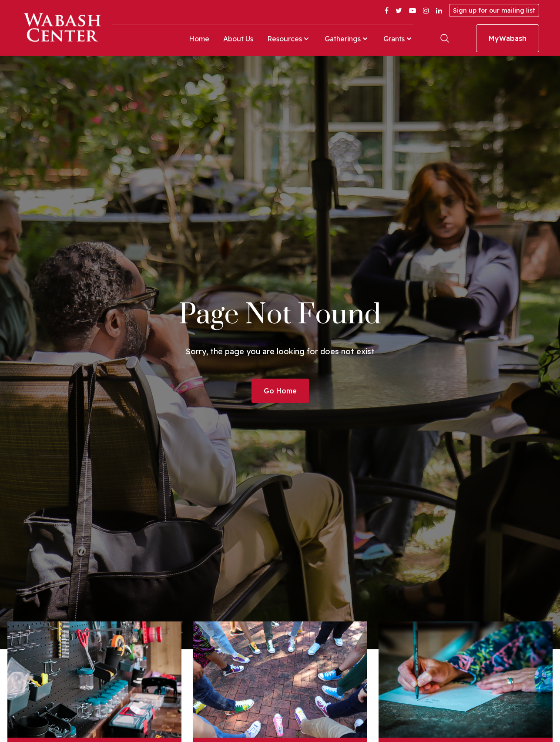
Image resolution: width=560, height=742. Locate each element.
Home (199, 39)
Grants (398, 39)
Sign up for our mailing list (494, 10)
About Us (238, 39)
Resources (289, 39)
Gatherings (347, 39)
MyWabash (508, 38)
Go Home (280, 391)
